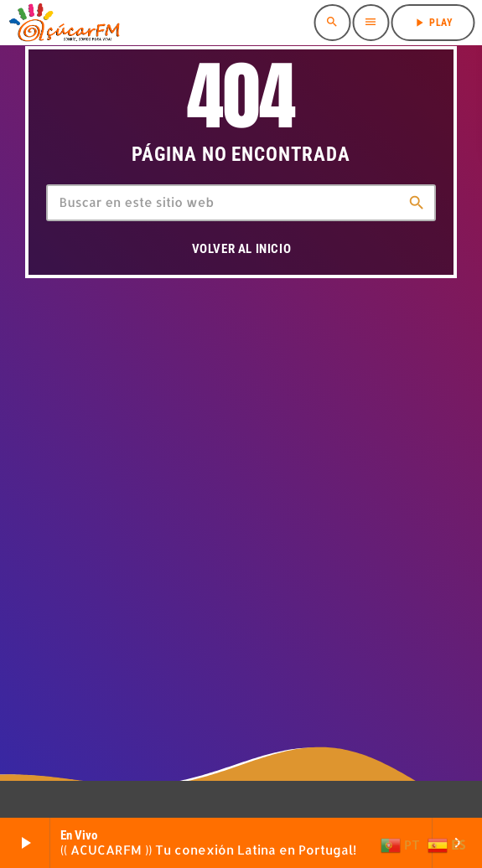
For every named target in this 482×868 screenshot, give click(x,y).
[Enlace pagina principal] (64, 23)
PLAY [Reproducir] (433, 23)
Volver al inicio (242, 249)
